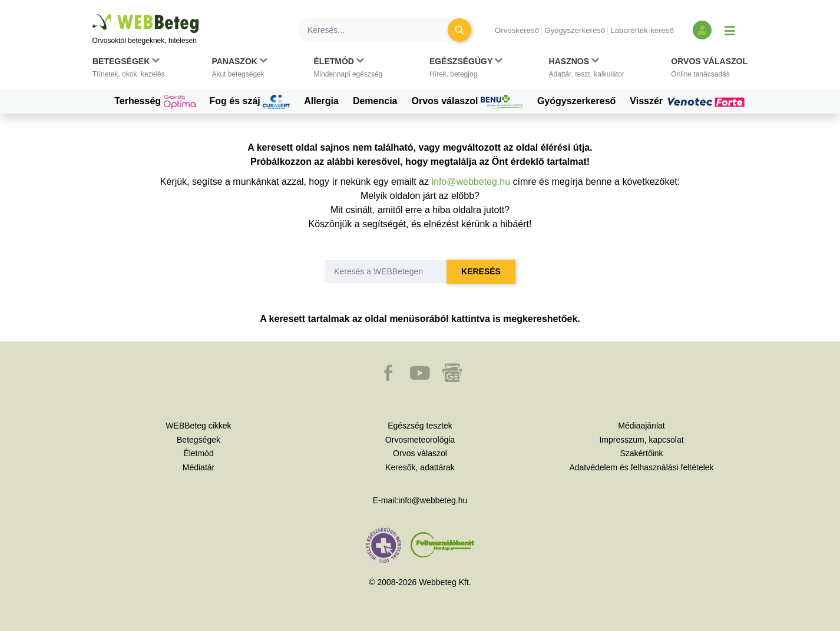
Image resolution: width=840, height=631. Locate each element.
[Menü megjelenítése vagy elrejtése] (730, 30)
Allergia (321, 101)
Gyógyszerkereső (575, 30)
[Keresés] (380, 30)
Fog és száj (250, 102)
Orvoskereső (517, 30)
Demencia (375, 101)
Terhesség (155, 102)
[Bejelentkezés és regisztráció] (702, 30)
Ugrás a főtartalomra (93, 14)
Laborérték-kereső (642, 30)
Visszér (689, 101)
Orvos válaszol (467, 102)
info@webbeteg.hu (471, 182)
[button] (129, 70)
